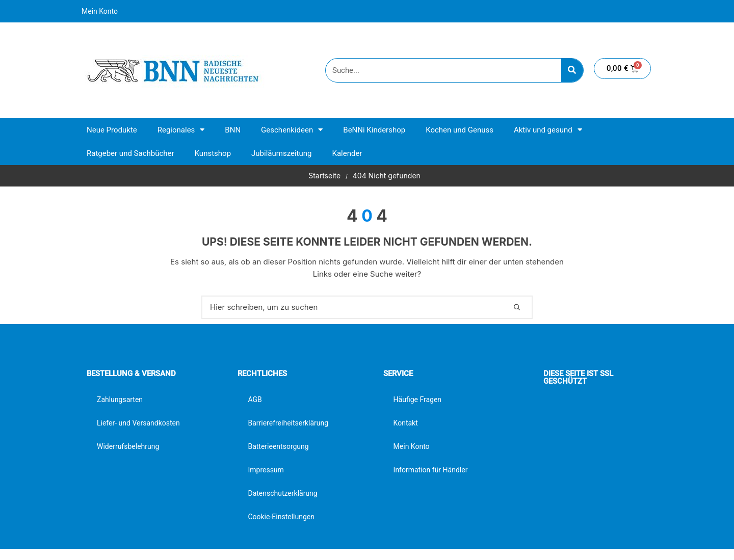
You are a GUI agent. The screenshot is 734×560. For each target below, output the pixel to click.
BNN (233, 130)
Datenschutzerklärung (282, 493)
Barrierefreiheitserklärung (288, 423)
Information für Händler (431, 470)
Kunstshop (213, 153)
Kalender (347, 153)
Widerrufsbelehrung (128, 446)
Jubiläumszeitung (281, 153)
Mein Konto (100, 11)
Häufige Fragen (418, 399)
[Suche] (572, 70)
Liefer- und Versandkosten (138, 423)
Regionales (181, 130)
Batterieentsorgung (278, 446)
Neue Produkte (112, 130)
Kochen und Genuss (460, 130)
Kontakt (406, 423)
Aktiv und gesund (548, 130)
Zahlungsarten (120, 399)
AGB (255, 399)
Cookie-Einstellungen (281, 517)
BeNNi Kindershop (374, 130)
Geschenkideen (292, 130)
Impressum (266, 470)
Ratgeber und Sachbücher (130, 153)
